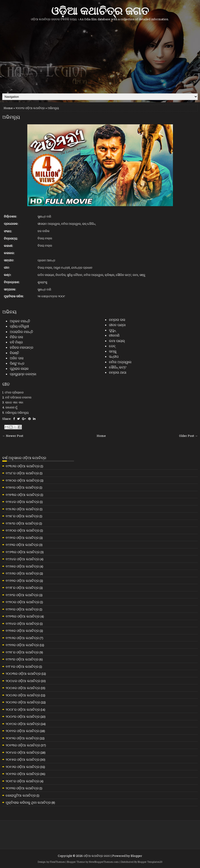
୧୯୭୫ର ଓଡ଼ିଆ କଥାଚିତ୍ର (22, 630)
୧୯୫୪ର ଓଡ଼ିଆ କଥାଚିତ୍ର (22, 502)
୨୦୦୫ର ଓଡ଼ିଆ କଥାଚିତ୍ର (23, 688)
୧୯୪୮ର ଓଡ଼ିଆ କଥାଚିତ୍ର (22, 473)
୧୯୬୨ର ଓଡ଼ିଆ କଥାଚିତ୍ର (22, 545)
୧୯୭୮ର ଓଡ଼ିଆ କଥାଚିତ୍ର (22, 652)
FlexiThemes (57, 862)
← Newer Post (13, 436)
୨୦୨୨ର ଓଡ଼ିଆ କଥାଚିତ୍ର (22, 788)
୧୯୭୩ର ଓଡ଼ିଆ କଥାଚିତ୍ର (23, 616)
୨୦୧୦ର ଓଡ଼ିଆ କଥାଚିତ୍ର (23, 724)
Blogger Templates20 (150, 862)
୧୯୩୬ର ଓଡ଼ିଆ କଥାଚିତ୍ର (23, 466)
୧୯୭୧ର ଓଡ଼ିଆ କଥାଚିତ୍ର (22, 609)
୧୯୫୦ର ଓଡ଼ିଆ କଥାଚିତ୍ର (23, 480)
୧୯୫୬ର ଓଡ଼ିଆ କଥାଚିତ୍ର (22, 509)
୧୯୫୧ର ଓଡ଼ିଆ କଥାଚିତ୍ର (22, 487)
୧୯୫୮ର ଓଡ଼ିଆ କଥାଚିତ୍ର (22, 516)
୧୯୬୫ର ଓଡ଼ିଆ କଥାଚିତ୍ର (22, 566)
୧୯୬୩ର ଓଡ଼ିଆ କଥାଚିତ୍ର (23, 552)
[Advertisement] (100, 57)
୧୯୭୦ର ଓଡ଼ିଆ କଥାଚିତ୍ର (23, 602)
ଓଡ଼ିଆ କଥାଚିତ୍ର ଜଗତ (100, 10)
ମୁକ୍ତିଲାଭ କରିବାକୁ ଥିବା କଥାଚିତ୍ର (28, 802)
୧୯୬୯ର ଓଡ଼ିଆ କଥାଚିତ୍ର (22, 595)
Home (8, 108)
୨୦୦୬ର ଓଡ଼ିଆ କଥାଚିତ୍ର (23, 695)
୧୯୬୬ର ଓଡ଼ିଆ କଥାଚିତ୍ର (22, 573)
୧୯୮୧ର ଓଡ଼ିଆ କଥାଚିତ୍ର (22, 666)
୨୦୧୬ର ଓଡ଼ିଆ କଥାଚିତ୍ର (23, 767)
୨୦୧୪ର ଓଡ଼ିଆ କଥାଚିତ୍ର (23, 752)
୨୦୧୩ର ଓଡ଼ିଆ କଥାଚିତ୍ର (23, 745)
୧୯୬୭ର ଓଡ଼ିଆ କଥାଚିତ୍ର (22, 580)
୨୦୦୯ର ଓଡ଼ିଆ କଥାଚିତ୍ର (30, 108)
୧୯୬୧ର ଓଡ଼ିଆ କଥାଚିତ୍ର (22, 538)
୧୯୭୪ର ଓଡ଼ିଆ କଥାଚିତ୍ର (22, 623)
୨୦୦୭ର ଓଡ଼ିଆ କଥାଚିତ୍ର (23, 702)
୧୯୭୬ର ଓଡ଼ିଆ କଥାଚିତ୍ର (22, 638)
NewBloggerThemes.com (104, 862)
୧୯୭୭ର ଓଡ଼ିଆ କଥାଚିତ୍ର (22, 645)
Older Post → (188, 436)
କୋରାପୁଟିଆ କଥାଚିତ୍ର (21, 795)
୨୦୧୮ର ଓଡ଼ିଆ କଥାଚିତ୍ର (22, 781)
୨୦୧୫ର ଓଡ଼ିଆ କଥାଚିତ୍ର (23, 759)
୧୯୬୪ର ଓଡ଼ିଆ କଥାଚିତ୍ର (22, 559)
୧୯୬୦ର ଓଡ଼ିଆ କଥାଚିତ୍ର (23, 530)
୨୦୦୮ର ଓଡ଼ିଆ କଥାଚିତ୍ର (23, 709)
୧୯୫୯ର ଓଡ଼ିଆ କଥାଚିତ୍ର (22, 523)
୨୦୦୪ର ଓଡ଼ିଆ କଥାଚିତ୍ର (23, 681)
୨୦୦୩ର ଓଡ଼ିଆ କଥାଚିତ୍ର (23, 673)
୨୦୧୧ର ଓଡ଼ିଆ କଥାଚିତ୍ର (22, 731)
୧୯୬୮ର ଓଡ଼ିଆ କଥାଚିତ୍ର (22, 588)
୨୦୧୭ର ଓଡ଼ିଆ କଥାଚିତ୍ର (23, 774)
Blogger (136, 856)
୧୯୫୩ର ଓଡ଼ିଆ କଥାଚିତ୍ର (23, 495)
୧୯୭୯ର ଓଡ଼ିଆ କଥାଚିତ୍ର (22, 659)
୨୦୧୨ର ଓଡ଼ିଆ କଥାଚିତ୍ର (22, 738)
